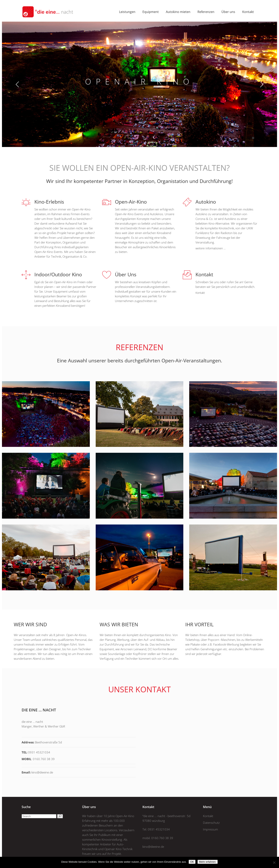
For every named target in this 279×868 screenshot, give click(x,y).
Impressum (210, 829)
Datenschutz (211, 823)
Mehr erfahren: (208, 862)
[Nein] (274, 862)
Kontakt (208, 816)
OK (192, 862)
